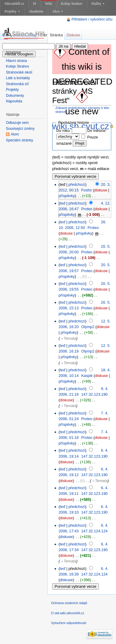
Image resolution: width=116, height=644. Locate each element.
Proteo (87, 209)
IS (35, 4)
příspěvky (67, 196)
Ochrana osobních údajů (69, 603)
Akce (58, 11)
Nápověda (14, 101)
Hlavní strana (16, 61)
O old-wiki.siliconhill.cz (67, 613)
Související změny (20, 129)
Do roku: (63, 131)
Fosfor (87, 190)
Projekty (12, 11)
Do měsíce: (97, 131)
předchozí (77, 184)
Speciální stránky (19, 140)
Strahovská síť (17, 84)
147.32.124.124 (94, 531)
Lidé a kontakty (18, 78)
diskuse (101, 190)
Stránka (56, 35)
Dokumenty (15, 96)
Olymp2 (88, 327)
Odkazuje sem (17, 123)
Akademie (36, 11)
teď (63, 203)
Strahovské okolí (19, 72)
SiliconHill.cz (14, 4)
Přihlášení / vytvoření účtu (92, 19)
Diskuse (73, 35)
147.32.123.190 (94, 394)
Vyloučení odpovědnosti (69, 623)
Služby (98, 4)
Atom (15, 134)
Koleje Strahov (72, 4)
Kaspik (87, 376)
